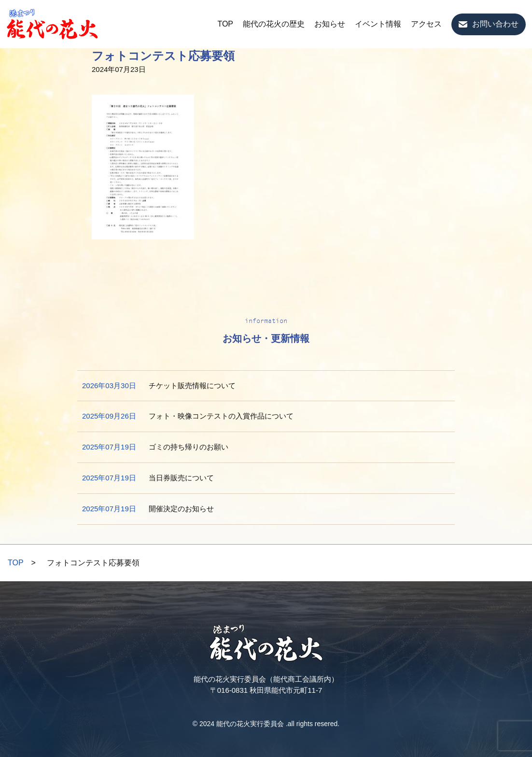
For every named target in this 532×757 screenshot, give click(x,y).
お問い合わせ (495, 24)
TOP (225, 24)
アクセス (426, 24)
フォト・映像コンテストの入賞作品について (221, 416)
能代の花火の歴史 (274, 24)
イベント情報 (378, 24)
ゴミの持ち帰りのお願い (189, 447)
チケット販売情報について (192, 386)
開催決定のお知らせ (181, 509)
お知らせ (330, 24)
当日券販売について (181, 478)
